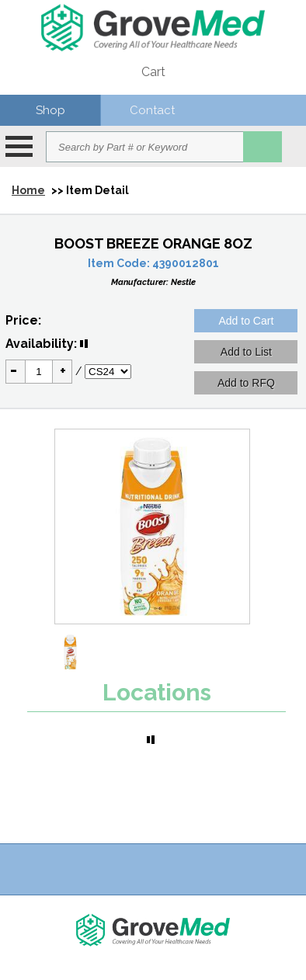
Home (28, 190)
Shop (50, 110)
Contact (152, 110)
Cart (153, 72)
